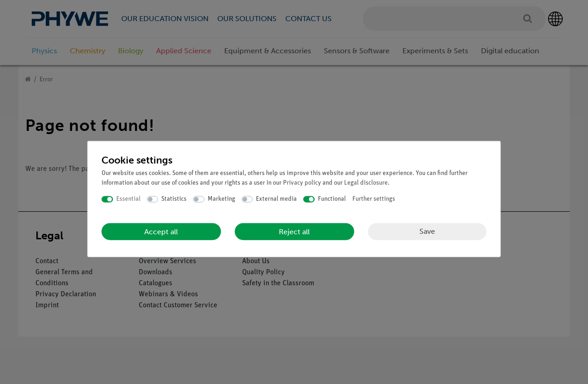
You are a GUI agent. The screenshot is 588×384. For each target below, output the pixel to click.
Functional (332, 199)
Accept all (161, 231)
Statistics (174, 199)
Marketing (221, 199)
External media (276, 199)
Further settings (374, 199)
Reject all (294, 231)
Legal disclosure (366, 183)
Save (427, 231)
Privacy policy (302, 183)
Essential (128, 199)
